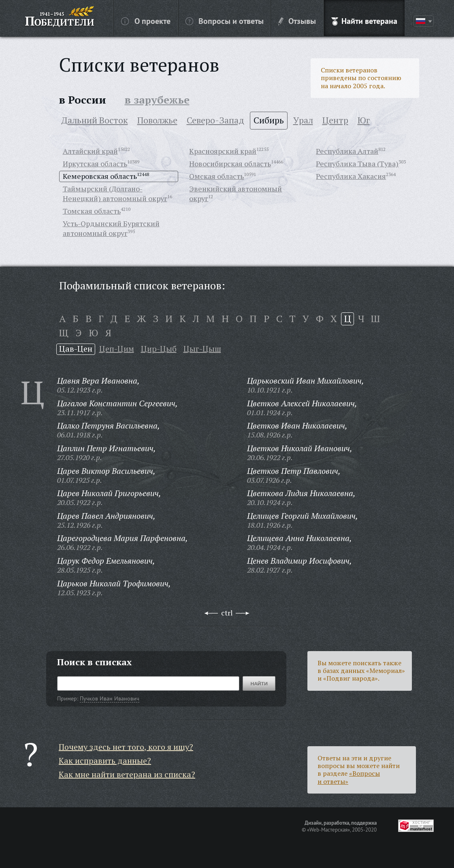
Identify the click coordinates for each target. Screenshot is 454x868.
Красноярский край (223, 151)
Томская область (92, 211)
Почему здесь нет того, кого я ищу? (126, 747)
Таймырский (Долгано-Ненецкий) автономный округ (115, 193)
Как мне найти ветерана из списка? (127, 774)
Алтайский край (90, 151)
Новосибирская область (230, 163)
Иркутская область (95, 163)
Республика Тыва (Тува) (357, 163)
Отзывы (297, 21)
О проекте (146, 21)
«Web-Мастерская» (328, 830)
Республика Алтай (347, 151)
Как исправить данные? (105, 761)
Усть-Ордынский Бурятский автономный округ (111, 228)
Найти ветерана (364, 21)
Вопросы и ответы (225, 21)
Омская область (216, 176)
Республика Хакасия (351, 176)
